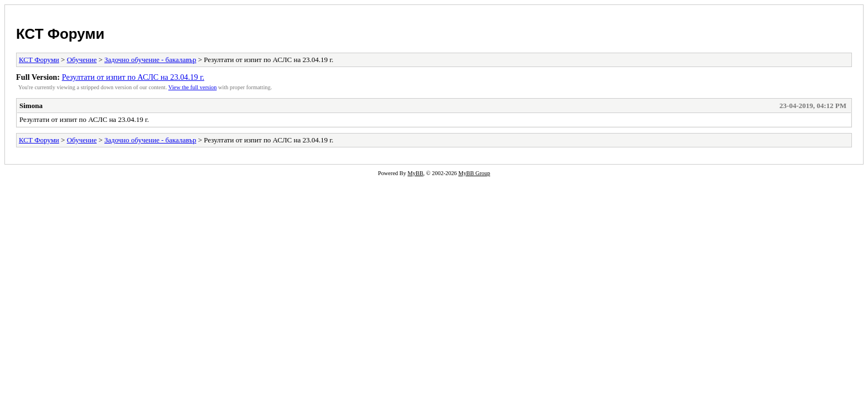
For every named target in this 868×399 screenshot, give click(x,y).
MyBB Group (474, 173)
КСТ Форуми (60, 34)
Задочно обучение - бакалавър (151, 60)
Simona (31, 106)
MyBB (415, 173)
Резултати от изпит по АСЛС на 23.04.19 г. (133, 77)
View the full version (192, 87)
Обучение (82, 60)
